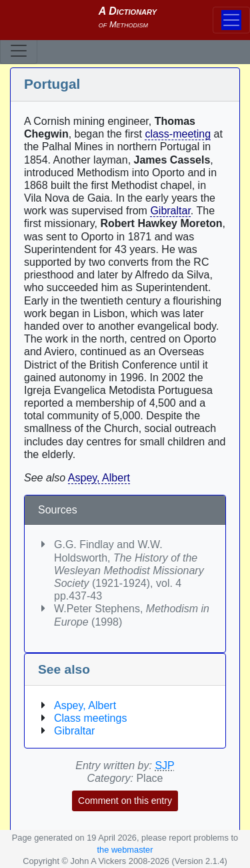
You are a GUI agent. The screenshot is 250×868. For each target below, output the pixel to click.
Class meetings (90, 718)
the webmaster (125, 850)
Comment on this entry (125, 801)
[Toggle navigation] (19, 51)
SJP (164, 766)
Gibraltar (170, 211)
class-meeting (178, 134)
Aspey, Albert (99, 478)
